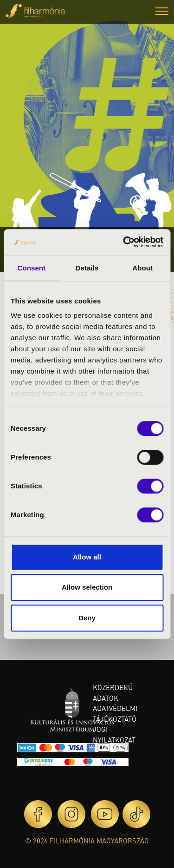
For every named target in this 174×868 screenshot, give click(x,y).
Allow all (87, 557)
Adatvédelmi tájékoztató (115, 713)
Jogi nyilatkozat (114, 734)
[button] (162, 12)
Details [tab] (87, 268)
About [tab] (142, 268)
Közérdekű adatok (113, 693)
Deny (87, 618)
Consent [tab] (31, 268)
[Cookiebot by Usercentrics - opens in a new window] (124, 242)
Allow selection (87, 587)
